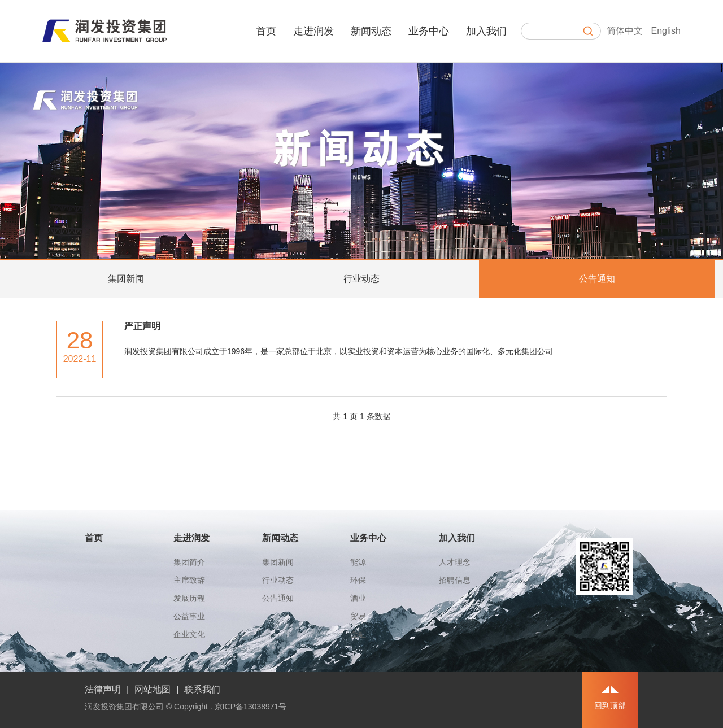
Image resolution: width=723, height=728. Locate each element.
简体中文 (625, 31)
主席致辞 (189, 580)
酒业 (358, 598)
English (666, 31)
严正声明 (142, 326)
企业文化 (189, 634)
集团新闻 (126, 279)
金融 (358, 634)
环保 (358, 580)
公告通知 (597, 279)
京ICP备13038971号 (251, 707)
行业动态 (361, 279)
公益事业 (189, 616)
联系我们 (202, 689)
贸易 (358, 616)
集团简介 (189, 562)
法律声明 (103, 689)
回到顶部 (610, 705)
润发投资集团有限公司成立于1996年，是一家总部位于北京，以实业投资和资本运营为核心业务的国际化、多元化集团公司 (339, 351)
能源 (358, 562)
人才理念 (455, 562)
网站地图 (153, 689)
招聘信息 (455, 580)
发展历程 (189, 598)
